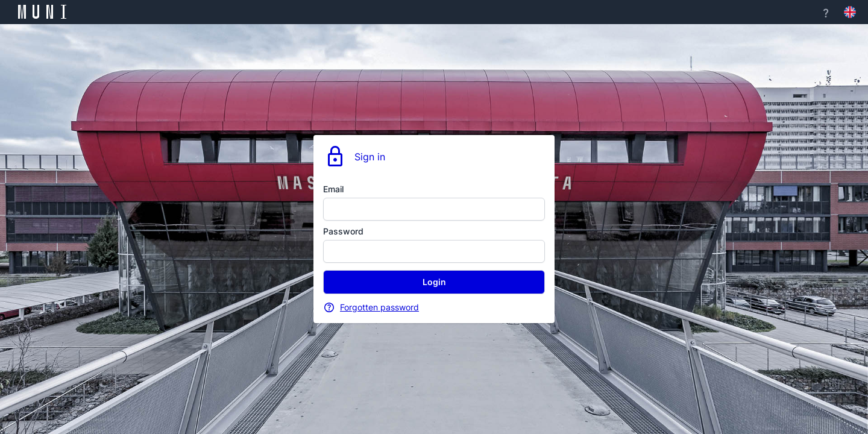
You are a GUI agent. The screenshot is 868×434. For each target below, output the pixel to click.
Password (343, 231)
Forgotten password (379, 307)
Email (333, 189)
